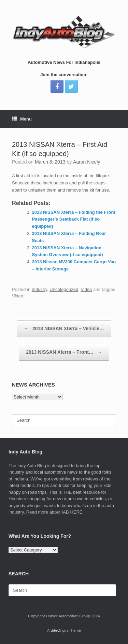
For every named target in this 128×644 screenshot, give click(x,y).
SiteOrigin (59, 630)
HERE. (77, 512)
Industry (39, 289)
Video (86, 289)
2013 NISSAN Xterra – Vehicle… (64, 329)
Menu (22, 119)
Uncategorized (64, 289)
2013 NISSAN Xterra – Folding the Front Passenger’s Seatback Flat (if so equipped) (74, 219)
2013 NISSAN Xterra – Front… (64, 352)
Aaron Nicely (87, 162)
